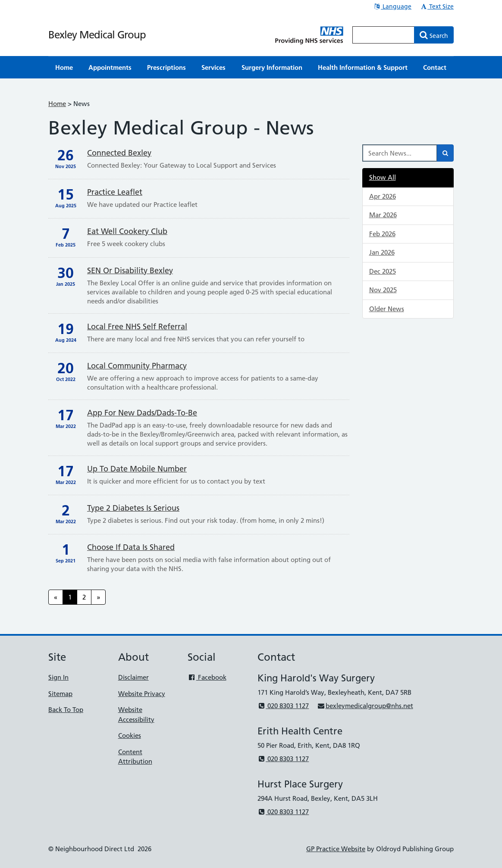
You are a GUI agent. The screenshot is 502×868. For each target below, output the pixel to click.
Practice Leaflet (115, 192)
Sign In (58, 677)
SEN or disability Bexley (130, 270)
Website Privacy (142, 694)
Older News (387, 309)
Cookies (130, 735)
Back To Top (66, 710)
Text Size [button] (437, 6)
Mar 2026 (383, 215)
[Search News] (400, 153)
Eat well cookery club (127, 231)
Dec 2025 (383, 271)
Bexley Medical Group (97, 35)
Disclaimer (133, 677)
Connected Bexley (119, 153)
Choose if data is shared (131, 547)
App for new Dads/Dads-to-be (142, 413)
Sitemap (60, 694)
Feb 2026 (382, 234)
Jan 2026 (382, 252)
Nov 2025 (383, 290)
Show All (383, 177)
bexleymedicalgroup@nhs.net (365, 706)
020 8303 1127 (283, 706)
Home (57, 104)
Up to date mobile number (137, 469)
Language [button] (392, 6)
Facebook (207, 677)
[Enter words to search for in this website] (383, 35)
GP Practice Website (336, 849)
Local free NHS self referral (137, 326)
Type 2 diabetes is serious (133, 508)
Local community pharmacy (137, 366)
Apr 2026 (383, 196)
